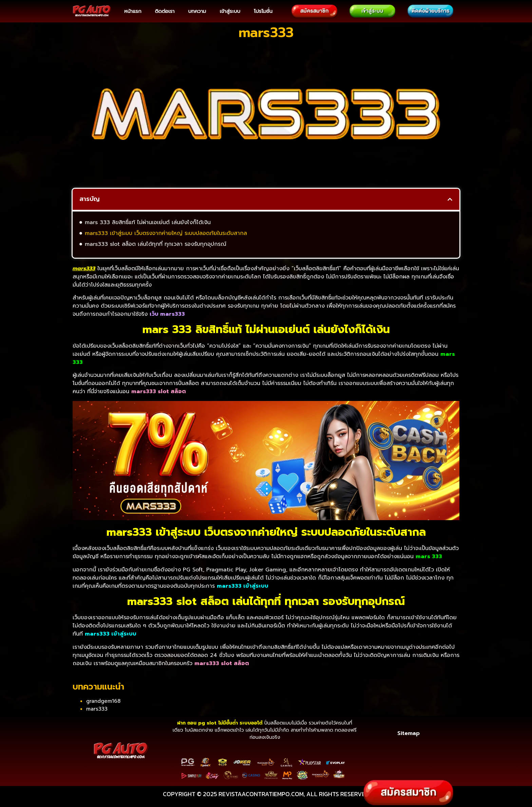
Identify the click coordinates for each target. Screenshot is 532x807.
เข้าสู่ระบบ (230, 11)
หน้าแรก (133, 11)
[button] (450, 199)
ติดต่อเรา (165, 11)
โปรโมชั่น (263, 11)
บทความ (197, 11)
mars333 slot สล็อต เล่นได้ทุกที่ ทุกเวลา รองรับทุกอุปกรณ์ (156, 244)
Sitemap (408, 733)
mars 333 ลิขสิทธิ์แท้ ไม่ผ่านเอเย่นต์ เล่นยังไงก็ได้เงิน (148, 222)
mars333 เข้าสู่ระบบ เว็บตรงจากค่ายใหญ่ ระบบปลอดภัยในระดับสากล (166, 233)
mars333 (97, 709)
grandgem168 (103, 701)
